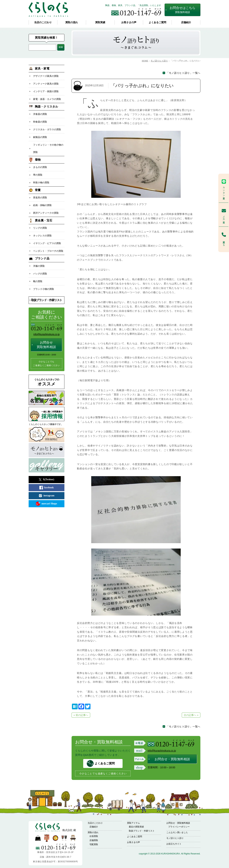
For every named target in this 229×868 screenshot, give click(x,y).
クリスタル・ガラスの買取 (47, 127)
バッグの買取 (40, 266)
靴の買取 (38, 273)
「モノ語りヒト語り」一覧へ (183, 73)
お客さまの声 (129, 22)
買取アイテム (133, 823)
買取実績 (100, 22)
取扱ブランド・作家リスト (47, 292)
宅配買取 (94, 844)
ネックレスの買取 (42, 230)
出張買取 (94, 836)
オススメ (47, 374)
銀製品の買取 (40, 134)
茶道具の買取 (40, 193)
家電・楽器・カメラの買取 (47, 98)
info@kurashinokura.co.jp (162, 751)
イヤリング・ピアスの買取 (47, 237)
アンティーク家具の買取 (46, 83)
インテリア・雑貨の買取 (46, 90)
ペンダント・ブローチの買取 (48, 244)
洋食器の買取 (40, 112)
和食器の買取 (40, 120)
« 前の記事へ (81, 715)
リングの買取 (40, 222)
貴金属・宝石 (44, 215)
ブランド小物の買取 (44, 281)
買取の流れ (72, 22)
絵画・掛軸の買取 (42, 200)
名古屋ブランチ (47, 390)
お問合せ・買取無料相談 (172, 759)
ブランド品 (42, 251)
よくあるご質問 (157, 22)
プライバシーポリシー (179, 827)
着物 (38, 156)
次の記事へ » (191, 715)
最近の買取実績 (136, 827)
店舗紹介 (186, 22)
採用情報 (53, 407)
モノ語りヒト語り (175, 838)
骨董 (38, 186)
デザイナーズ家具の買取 (46, 76)
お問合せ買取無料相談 (46, 336)
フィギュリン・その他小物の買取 (48, 145)
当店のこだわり (43, 22)
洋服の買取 (39, 259)
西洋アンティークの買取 (46, 208)
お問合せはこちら (182, 10)
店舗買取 (94, 840)
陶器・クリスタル (46, 105)
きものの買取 (40, 164)
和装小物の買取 (41, 178)
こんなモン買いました (177, 832)
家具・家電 (42, 69)
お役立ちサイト (174, 844)
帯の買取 (38, 171)
